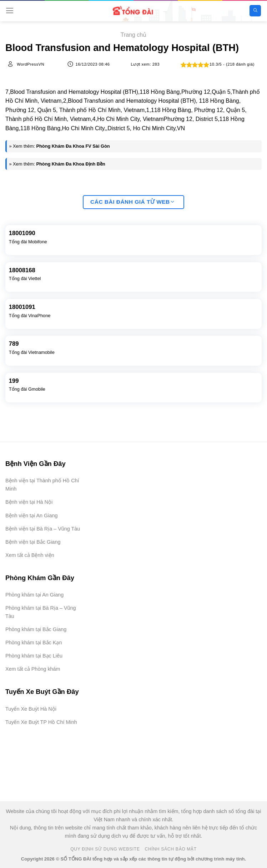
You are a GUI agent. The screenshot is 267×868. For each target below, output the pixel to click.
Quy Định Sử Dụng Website (105, 849)
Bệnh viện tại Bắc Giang (33, 542)
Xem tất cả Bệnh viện (30, 555)
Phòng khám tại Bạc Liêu (34, 656)
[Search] (255, 11)
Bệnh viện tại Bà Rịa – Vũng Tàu (43, 529)
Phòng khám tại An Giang (34, 595)
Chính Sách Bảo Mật (171, 849)
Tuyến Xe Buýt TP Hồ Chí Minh (41, 722)
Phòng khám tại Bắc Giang (36, 629)
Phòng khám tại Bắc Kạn (34, 643)
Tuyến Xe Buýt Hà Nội (31, 709)
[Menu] (10, 11)
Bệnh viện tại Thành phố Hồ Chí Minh (42, 485)
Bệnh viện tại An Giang (31, 516)
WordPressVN (31, 64)
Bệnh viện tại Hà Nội (29, 502)
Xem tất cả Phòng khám (33, 669)
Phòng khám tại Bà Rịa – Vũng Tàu (41, 612)
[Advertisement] (231, 832)
